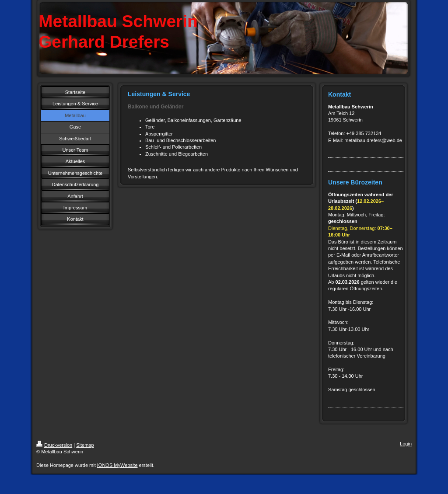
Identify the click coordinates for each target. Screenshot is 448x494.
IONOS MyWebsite (117, 465)
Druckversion (54, 445)
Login (406, 444)
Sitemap (85, 445)
